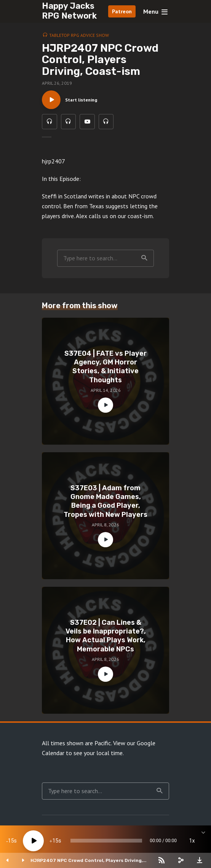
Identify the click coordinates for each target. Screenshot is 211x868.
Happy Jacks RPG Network (69, 11)
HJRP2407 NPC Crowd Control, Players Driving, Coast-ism (87, 860)
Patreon (122, 11)
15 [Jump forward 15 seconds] (55, 841)
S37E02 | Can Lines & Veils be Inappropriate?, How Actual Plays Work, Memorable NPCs (106, 636)
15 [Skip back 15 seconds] (11, 841)
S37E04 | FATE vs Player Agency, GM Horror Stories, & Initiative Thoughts (105, 367)
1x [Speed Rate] (192, 841)
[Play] (33, 841)
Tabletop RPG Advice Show (79, 35)
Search (144, 258)
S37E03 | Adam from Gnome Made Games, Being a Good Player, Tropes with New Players (105, 502)
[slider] (106, 841)
